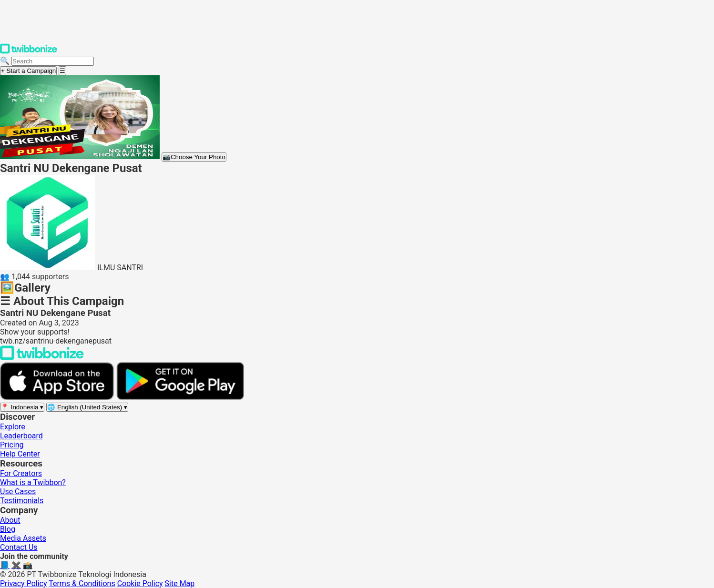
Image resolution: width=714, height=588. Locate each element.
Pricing (12, 445)
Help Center (20, 454)
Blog (8, 529)
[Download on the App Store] (58, 398)
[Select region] (22, 407)
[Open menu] (62, 71)
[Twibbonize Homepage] (29, 52)
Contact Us (19, 547)
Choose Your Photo (194, 157)
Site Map (180, 583)
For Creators (21, 473)
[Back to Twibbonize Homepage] (42, 358)
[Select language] (87, 407)
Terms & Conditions (82, 583)
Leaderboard (21, 436)
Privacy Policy (24, 583)
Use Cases (18, 492)
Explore (13, 427)
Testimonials (22, 501)
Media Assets (23, 538)
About (10, 520)
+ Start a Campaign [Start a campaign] (28, 71)
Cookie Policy (140, 583)
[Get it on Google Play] (180, 398)
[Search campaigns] (53, 61)
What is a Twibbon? (33, 482)
